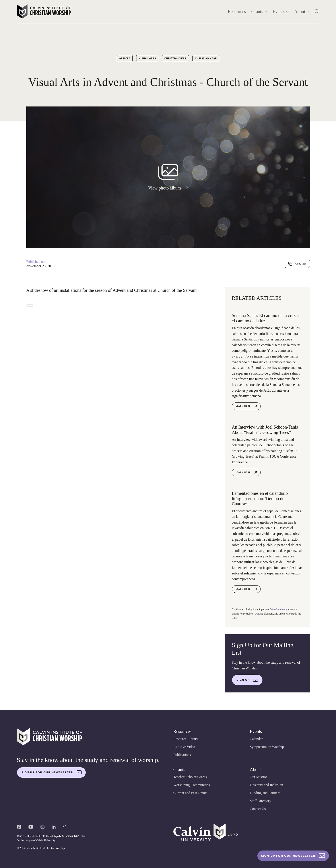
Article (125, 58)
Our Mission (259, 777)
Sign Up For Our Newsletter (293, 856)
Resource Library (186, 739)
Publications (182, 755)
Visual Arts (147, 58)
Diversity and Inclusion (266, 785)
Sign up (247, 680)
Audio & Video (184, 747)
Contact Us (258, 809)
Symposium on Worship (267, 747)
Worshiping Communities (192, 785)
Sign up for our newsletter (52, 772)
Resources (237, 12)
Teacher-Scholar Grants (190, 777)
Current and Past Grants (190, 793)
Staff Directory (260, 801)
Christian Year (175, 58)
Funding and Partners (265, 793)
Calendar (256, 739)
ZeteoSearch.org (278, 609)
